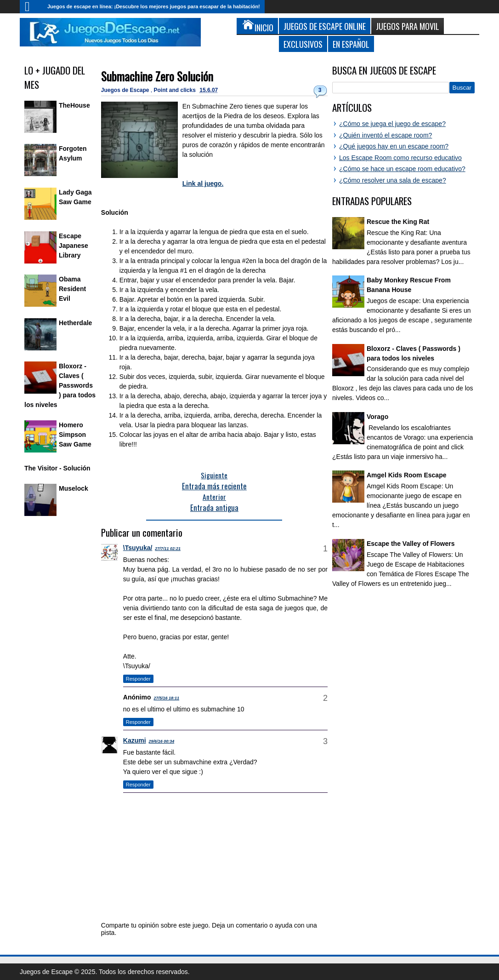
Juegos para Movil (408, 26)
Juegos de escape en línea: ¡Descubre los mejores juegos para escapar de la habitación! (154, 6)
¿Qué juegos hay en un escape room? (394, 146)
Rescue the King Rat (398, 222)
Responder (138, 679)
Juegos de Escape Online (325, 26)
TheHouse (74, 105)
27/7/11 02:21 (168, 549)
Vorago (377, 417)
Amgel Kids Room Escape (407, 475)
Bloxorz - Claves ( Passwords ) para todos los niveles (60, 385)
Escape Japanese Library (74, 246)
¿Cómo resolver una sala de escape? (393, 180)
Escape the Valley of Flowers (411, 544)
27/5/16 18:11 (166, 698)
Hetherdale (75, 323)
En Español (351, 44)
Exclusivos (303, 44)
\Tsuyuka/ (138, 548)
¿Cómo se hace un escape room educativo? (402, 169)
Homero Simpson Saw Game (75, 435)
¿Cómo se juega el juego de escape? (392, 124)
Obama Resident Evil (72, 289)
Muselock (74, 488)
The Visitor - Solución (57, 468)
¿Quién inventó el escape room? (386, 135)
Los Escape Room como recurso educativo (400, 158)
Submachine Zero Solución (157, 76)
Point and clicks (176, 90)
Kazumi (135, 740)
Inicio (31, 7)
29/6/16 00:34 (162, 741)
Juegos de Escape (126, 90)
